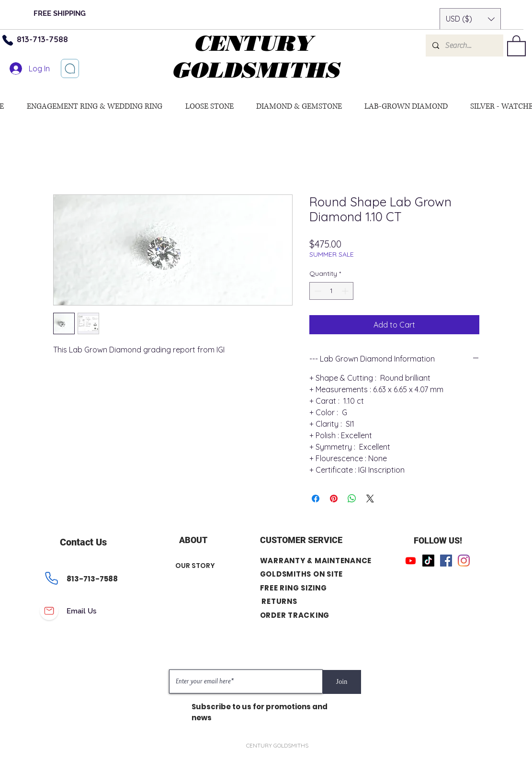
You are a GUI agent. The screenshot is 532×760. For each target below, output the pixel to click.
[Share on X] (370, 499)
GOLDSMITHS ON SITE (302, 574)
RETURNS (279, 601)
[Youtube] (411, 561)
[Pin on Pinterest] (334, 499)
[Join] (342, 682)
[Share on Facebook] (316, 499)
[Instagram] (464, 561)
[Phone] (52, 579)
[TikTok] (428, 561)
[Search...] (464, 45)
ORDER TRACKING (295, 615)
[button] (470, 19)
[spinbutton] (331, 291)
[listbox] (470, 19)
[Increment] (346, 291)
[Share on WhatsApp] (352, 499)
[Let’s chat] (70, 68)
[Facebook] (446, 561)
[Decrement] (317, 291)
